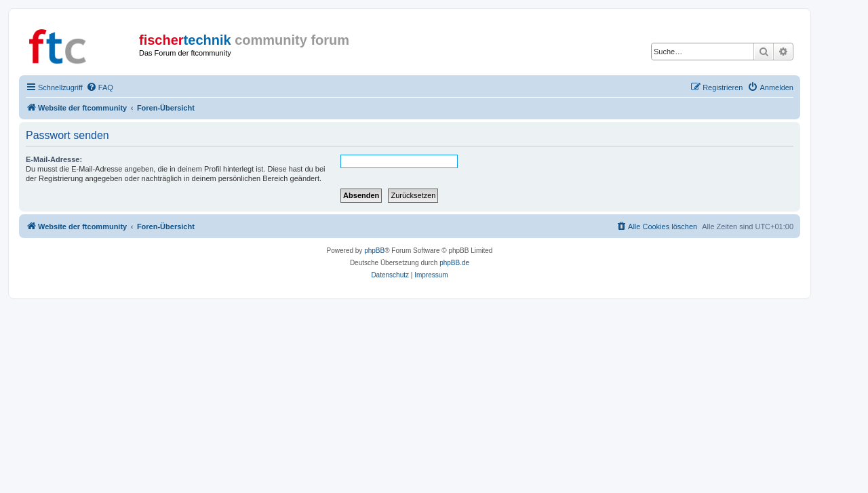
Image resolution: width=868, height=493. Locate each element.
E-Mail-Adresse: (54, 159)
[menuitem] (100, 87)
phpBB (374, 251)
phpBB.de (454, 263)
